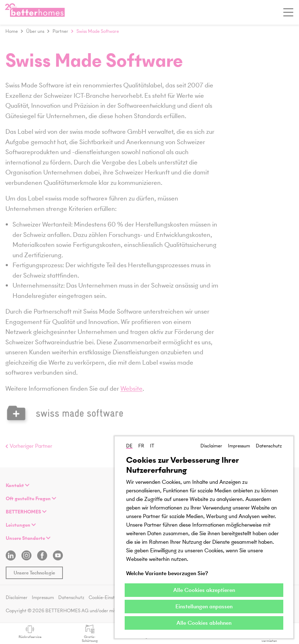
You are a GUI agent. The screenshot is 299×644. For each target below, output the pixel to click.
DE (129, 446)
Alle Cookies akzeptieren (204, 590)
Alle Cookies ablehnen (204, 623)
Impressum (239, 446)
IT (152, 446)
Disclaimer (211, 446)
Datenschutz (269, 446)
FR (141, 446)
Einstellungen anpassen (204, 606)
